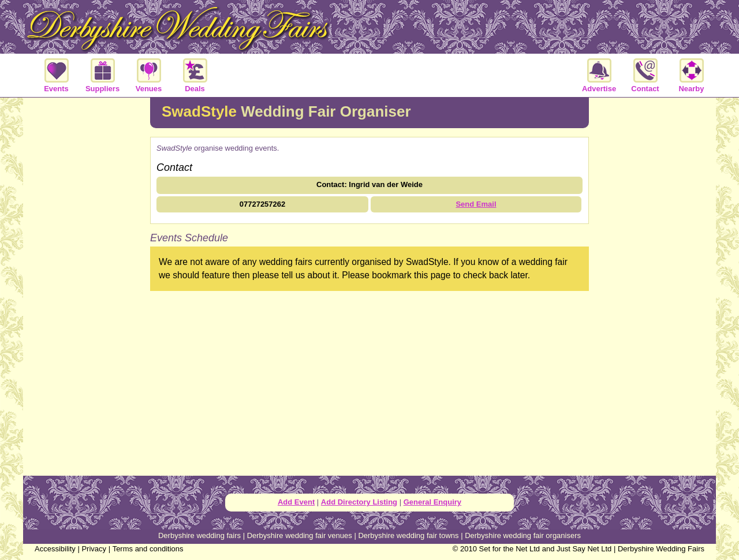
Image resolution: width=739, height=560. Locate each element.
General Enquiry (432, 502)
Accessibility (55, 549)
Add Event (296, 502)
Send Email (476, 204)
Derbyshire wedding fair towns (408, 535)
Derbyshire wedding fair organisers (523, 535)
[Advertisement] (87, 285)
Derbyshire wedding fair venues (300, 535)
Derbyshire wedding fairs (199, 535)
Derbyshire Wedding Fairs (661, 549)
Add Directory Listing (359, 502)
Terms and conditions (148, 549)
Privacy (94, 549)
